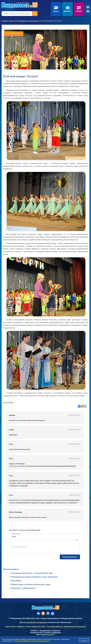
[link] (5, 21)
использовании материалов (35, 622)
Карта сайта (11, 626)
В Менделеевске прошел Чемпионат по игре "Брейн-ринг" (35, 577)
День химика (16, 580)
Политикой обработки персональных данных (32, 641)
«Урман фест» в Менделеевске (23, 588)
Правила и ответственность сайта (31, 626)
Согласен (84, 640)
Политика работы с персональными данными (66, 626)
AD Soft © (50, 634)
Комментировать (70, 557)
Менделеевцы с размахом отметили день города (31, 584)
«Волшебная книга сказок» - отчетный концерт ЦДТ (32, 573)
